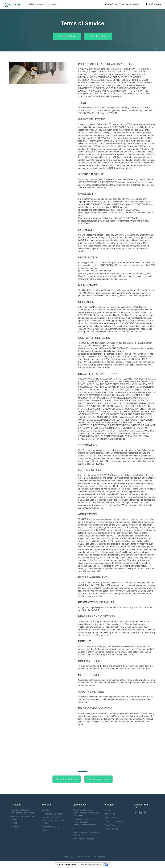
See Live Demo (67, 36)
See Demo (127, 4)
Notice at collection (66, 865)
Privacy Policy (110, 825)
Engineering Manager (51, 827)
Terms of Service (111, 829)
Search (110, 4)
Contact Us (16, 827)
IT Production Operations (52, 814)
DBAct (75, 828)
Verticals (107, 810)
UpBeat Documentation (114, 821)
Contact (137, 4)
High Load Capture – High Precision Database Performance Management (84, 822)
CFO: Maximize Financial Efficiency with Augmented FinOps (53, 820)
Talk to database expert (99, 779)
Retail (44, 830)
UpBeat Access (110, 818)
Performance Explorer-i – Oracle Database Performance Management (86, 813)
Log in (118, 4)
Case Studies (109, 814)
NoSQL (14, 823)
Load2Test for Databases (83, 839)
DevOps (45, 810)
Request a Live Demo (67, 779)
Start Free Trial (98, 36)
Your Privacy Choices (91, 865)
